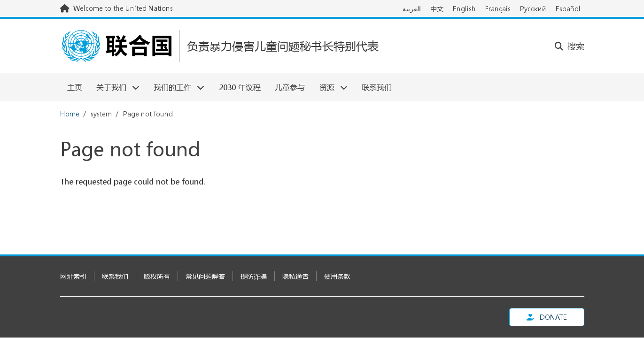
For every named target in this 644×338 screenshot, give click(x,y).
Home (70, 114)
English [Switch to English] (464, 9)
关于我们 (114, 87)
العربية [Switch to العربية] (412, 9)
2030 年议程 (240, 87)
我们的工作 (175, 87)
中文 (437, 9)
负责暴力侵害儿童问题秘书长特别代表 (283, 46)
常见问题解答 (205, 276)
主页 (75, 87)
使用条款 (337, 276)
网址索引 (73, 276)
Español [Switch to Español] (568, 9)
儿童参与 (290, 87)
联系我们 (377, 87)
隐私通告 (295, 276)
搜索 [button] (570, 46)
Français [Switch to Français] (498, 9)
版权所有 (157, 276)
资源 (330, 87)
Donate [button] (547, 317)
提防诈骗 (254, 276)
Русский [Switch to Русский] (533, 9)
